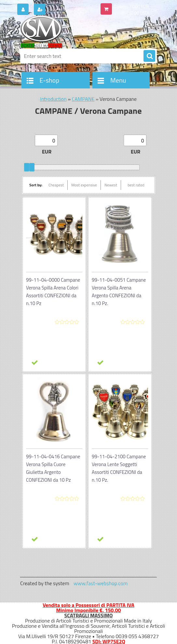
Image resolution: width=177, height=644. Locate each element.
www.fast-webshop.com (101, 583)
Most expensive (84, 185)
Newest (111, 185)
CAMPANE (83, 99)
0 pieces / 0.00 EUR (131, 7)
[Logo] (65, 32)
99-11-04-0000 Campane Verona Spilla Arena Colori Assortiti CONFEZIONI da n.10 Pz (53, 292)
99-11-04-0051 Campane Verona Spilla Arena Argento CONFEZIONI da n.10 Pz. (119, 292)
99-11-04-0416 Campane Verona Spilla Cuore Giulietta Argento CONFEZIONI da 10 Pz (53, 468)
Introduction (53, 99)
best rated (136, 185)
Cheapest (56, 185)
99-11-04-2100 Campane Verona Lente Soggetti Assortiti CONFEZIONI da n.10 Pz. (119, 468)
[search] (149, 56)
